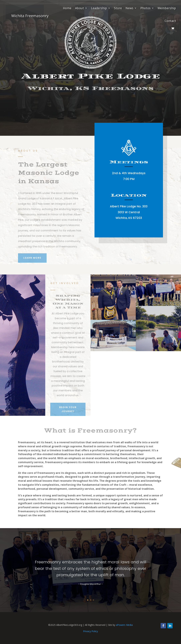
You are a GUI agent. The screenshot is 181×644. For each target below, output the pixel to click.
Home (67, 8)
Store (118, 8)
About (80, 8)
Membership (167, 8)
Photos (146, 8)
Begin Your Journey (91, 102)
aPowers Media (124, 625)
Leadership (99, 8)
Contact (170, 21)
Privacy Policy (90, 631)
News (129, 8)
